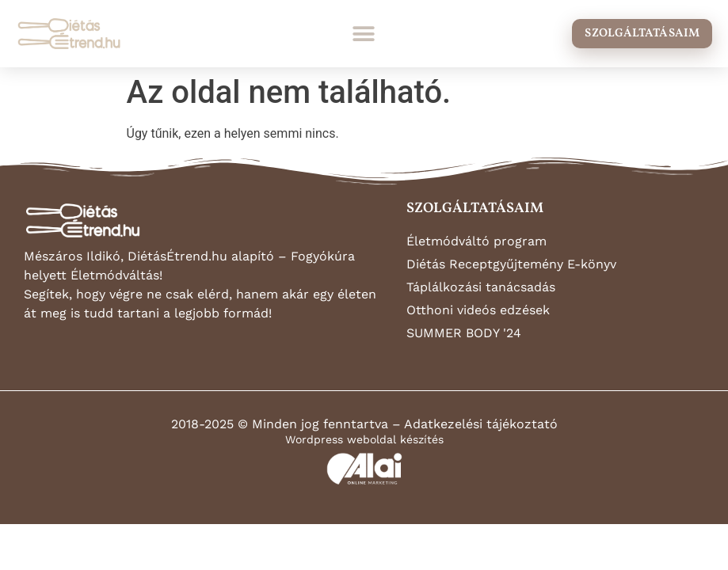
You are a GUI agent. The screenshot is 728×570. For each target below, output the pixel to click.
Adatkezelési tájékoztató (481, 424)
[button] (364, 34)
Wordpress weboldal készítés (364, 439)
